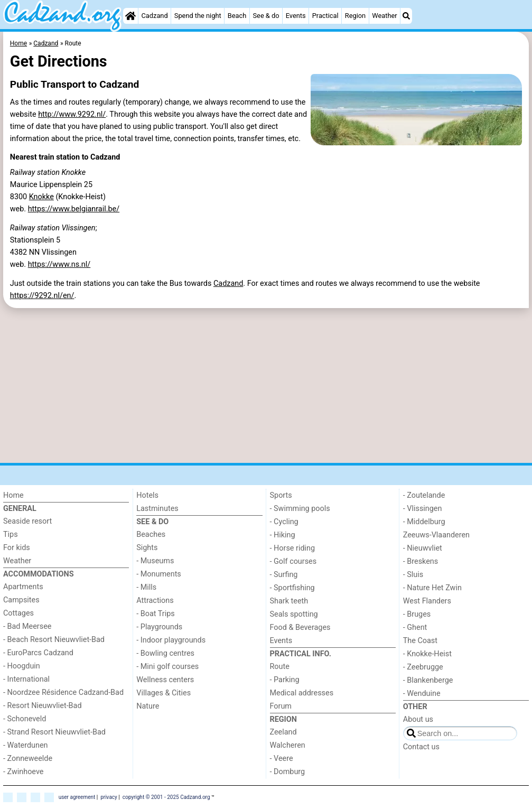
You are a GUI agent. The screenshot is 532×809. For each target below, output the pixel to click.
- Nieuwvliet (423, 548)
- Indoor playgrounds (171, 640)
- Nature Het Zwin (432, 588)
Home (13, 495)
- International (26, 679)
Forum (281, 706)
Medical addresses (302, 693)
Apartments (23, 587)
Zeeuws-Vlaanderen (436, 535)
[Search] (406, 16)
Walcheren (288, 745)
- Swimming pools (300, 509)
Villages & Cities (164, 693)
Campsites (21, 600)
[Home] (130, 16)
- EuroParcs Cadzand (38, 653)
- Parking (285, 680)
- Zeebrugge (423, 667)
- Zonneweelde (28, 759)
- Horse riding (293, 548)
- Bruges (417, 614)
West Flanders (427, 601)
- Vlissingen (423, 509)
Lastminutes (157, 509)
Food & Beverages (300, 627)
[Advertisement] (266, 386)
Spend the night (198, 16)
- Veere (282, 759)
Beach (237, 16)
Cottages (18, 613)
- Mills (146, 587)
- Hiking (283, 535)
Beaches (151, 534)
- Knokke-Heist (427, 654)
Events (296, 16)
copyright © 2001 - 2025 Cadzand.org (166, 797)
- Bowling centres (165, 653)
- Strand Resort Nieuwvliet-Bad (54, 732)
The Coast (420, 641)
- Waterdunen (26, 745)
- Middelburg (424, 522)
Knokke (41, 197)
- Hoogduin (22, 666)
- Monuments (159, 574)
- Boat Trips (156, 614)
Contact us (421, 747)
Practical (325, 16)
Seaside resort (27, 521)
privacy (109, 797)
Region (355, 16)
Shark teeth (289, 601)
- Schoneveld (25, 719)
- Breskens (421, 561)
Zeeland (283, 732)
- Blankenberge (428, 680)
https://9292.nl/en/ (42, 296)
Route (280, 667)
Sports (281, 495)
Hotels (147, 495)
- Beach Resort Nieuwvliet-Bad (54, 640)
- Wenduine (422, 694)
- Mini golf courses (167, 667)
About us (418, 719)
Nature (148, 706)
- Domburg (288, 772)
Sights (147, 548)
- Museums (155, 561)
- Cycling (284, 522)
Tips (11, 534)
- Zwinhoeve (23, 772)
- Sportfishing (292, 588)
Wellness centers (165, 680)
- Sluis (413, 575)
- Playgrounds (159, 627)
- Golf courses (293, 561)
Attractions (155, 601)
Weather (384, 16)
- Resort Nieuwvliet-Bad (43, 706)
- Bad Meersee (27, 626)
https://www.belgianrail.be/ (74, 209)
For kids (17, 548)
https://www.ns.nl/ (59, 264)
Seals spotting (294, 614)
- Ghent (415, 627)
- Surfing (284, 575)
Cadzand (155, 16)
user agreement (77, 797)
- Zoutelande (424, 495)
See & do (266, 16)
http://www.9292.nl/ (72, 114)
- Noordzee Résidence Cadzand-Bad (63, 692)
